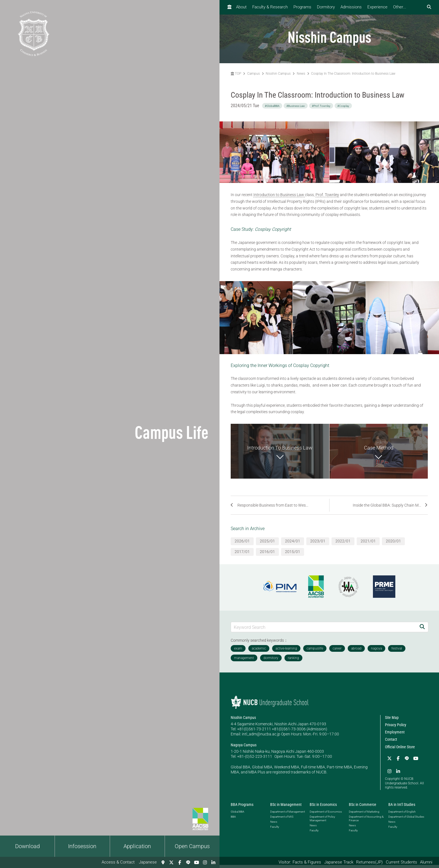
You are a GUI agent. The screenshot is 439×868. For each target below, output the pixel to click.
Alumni (426, 862)
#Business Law (296, 106)
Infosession (82, 846)
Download (27, 846)
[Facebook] (180, 862)
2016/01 (267, 555)
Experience (377, 7)
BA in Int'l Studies (402, 808)
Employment (395, 736)
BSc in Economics (323, 808)
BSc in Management (286, 808)
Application (137, 846)
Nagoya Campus (244, 748)
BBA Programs (242, 808)
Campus (254, 74)
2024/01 (293, 545)
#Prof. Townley (321, 106)
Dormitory (326, 7)
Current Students (401, 862)
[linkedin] (213, 862)
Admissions (351, 7)
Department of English (402, 815)
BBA (233, 820)
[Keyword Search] (324, 630)
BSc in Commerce (363, 808)
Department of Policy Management (322, 822)
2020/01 (393, 545)
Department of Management (288, 815)
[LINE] (188, 862)
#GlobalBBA (272, 106)
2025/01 (267, 545)
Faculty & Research (270, 7)
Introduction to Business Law (279, 195)
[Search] (422, 630)
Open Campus (192, 846)
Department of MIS (282, 820)
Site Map (392, 721)
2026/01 (242, 545)
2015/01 (293, 555)
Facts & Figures (307, 862)
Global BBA (237, 815)
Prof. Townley (327, 195)
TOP (236, 74)
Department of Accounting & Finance (366, 822)
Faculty (275, 830)
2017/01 (242, 555)
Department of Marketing (364, 815)
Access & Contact (118, 862)
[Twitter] (171, 862)
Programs (302, 7)
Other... (400, 7)
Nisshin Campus (278, 74)
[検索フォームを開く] (429, 7)
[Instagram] (205, 862)
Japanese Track (339, 862)
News (301, 74)
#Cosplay (343, 106)
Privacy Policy (396, 728)
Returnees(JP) (369, 862)
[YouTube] (197, 862)
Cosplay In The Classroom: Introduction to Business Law (353, 74)
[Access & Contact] (163, 862)
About (241, 7)
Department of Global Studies (406, 820)
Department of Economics (326, 815)
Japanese (148, 862)
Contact (391, 743)
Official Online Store (400, 750)
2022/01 (343, 545)
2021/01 (368, 545)
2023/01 (318, 545)
